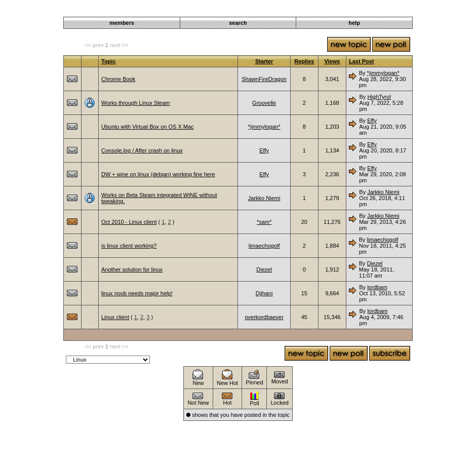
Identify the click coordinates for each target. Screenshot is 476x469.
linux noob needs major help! (137, 293)
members (122, 23)
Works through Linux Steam (136, 103)
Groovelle (264, 103)
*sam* (264, 222)
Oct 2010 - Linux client (129, 222)
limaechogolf (264, 246)
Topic (109, 61)
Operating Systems (367, 11)
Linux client (115, 317)
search (238, 23)
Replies (304, 61)
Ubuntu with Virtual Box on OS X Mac (148, 127)
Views (332, 61)
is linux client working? (129, 246)
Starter (264, 61)
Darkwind (326, 11)
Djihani (264, 293)
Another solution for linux (132, 269)
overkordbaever (264, 317)
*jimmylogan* (383, 73)
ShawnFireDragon (264, 79)
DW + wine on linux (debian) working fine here (158, 174)
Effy (372, 121)
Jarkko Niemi (264, 198)
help (354, 23)
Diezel (264, 269)
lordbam (377, 287)
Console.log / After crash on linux (142, 150)
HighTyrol (379, 97)
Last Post (362, 61)
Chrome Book (118, 79)
